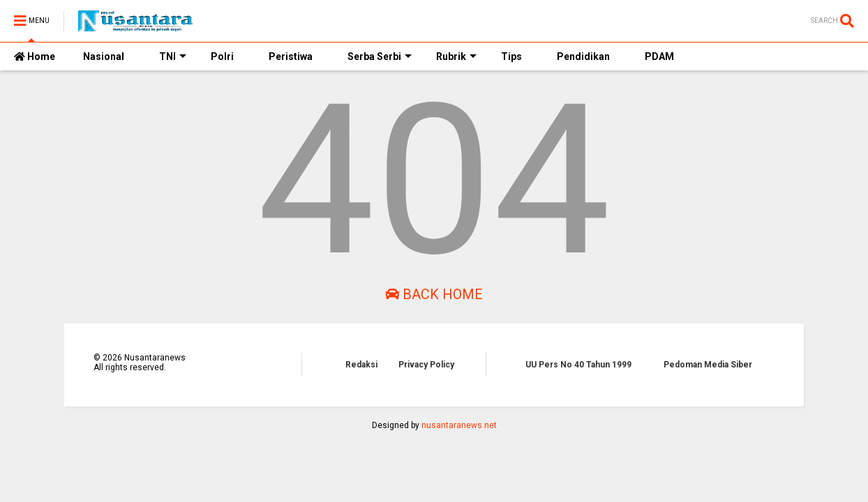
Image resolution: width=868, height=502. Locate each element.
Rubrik (456, 56)
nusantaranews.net (459, 425)
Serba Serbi (380, 56)
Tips (511, 56)
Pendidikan (583, 56)
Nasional (104, 56)
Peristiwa (291, 56)
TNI (173, 56)
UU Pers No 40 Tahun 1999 (578, 365)
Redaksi (361, 365)
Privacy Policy (426, 365)
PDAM (659, 56)
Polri (222, 56)
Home (35, 56)
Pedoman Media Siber (708, 365)
